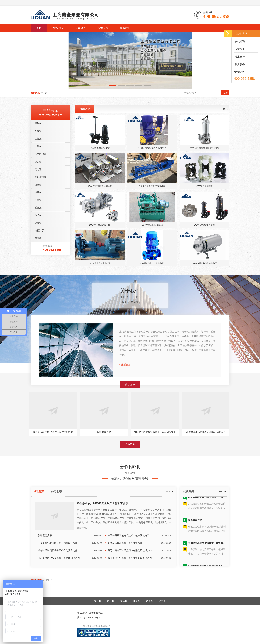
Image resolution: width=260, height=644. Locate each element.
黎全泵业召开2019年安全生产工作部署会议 (102, 558)
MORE (170, 546)
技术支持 (103, 28)
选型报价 (239, 49)
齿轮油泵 (39, 315)
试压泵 (38, 292)
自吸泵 (38, 269)
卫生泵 (38, 208)
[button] (113, 85)
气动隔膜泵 (40, 238)
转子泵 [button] (44, 93)
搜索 (226, 93)
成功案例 (39, 546)
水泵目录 (59, 28)
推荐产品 (85, 193)
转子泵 (38, 300)
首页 (39, 28)
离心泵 (38, 254)
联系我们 (125, 28)
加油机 (38, 322)
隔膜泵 (38, 307)
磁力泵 (38, 246)
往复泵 (38, 223)
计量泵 (38, 284)
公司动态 (81, 28)
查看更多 (130, 480)
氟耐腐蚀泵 (40, 261)
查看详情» (82, 583)
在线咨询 (239, 41)
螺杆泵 (38, 277)
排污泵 (38, 230)
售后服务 (239, 64)
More (225, 193)
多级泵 (38, 215)
